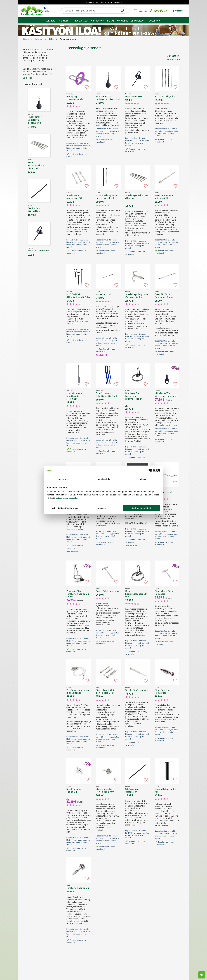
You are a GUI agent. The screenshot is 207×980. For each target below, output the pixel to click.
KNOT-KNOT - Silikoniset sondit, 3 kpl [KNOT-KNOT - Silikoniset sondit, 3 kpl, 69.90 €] (78, 296)
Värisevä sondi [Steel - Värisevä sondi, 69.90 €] (103, 294)
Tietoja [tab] (143, 479)
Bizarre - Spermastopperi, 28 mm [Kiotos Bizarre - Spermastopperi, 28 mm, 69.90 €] (136, 594)
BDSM (110, 21)
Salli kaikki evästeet (141, 508)
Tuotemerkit (154, 21)
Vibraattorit (98, 21)
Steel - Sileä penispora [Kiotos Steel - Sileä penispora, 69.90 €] (108, 591)
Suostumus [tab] (64, 479)
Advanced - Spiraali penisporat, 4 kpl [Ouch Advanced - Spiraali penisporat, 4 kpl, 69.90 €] (106, 197)
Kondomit (122, 21)
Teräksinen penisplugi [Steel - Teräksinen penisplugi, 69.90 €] (78, 888)
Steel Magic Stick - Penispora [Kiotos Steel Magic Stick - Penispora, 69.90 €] (165, 593)
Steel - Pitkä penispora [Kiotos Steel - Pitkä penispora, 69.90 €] (137, 690)
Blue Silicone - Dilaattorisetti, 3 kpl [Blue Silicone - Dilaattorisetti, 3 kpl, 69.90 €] (106, 395)
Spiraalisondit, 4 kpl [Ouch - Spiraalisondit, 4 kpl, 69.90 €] (165, 96)
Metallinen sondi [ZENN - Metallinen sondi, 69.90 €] (163, 492)
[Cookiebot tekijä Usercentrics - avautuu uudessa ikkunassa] (148, 471)
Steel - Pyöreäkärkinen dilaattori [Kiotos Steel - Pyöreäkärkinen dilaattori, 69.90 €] (137, 197)
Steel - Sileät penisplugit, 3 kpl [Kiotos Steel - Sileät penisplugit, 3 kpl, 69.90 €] (75, 197)
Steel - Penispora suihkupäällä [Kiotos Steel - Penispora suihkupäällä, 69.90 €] (164, 197)
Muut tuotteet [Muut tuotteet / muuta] (80, 21)
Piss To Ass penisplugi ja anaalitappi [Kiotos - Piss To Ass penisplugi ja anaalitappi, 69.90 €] (78, 692)
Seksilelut (51, 21)
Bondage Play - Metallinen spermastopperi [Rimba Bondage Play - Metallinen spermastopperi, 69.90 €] (134, 396)
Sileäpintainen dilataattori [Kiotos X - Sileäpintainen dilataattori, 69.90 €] (133, 790)
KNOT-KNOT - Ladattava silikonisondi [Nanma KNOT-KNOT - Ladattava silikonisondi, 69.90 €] (108, 98)
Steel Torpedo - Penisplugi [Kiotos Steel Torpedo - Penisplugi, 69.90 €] (75, 790)
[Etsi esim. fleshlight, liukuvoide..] (95, 11)
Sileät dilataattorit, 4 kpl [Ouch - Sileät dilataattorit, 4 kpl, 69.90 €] (166, 790)
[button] (123, 11)
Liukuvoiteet (138, 21)
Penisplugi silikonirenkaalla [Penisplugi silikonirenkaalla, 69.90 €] (75, 98)
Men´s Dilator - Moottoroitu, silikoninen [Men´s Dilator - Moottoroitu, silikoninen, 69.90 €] (74, 396)
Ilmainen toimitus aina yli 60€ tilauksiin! (103, 2)
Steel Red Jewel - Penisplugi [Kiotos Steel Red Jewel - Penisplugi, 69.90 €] (164, 692)
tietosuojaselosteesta (66, 498)
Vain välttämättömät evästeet (66, 508)
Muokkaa (104, 508)
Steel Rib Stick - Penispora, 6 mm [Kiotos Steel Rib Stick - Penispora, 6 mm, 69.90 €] (164, 296)
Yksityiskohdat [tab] (103, 479)
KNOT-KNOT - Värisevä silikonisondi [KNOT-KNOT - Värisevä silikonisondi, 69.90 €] (166, 395)
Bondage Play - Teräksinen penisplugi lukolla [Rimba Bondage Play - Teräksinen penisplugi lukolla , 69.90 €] (78, 594)
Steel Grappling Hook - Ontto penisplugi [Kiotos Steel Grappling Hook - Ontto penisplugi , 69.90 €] (137, 296)
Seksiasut (64, 21)
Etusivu (26, 39)
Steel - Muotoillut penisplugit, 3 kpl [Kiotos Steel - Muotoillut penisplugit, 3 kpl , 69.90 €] (105, 692)
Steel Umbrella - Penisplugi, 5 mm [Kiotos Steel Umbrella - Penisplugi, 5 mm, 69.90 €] (105, 790)
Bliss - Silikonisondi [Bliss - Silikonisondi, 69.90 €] (135, 96)
